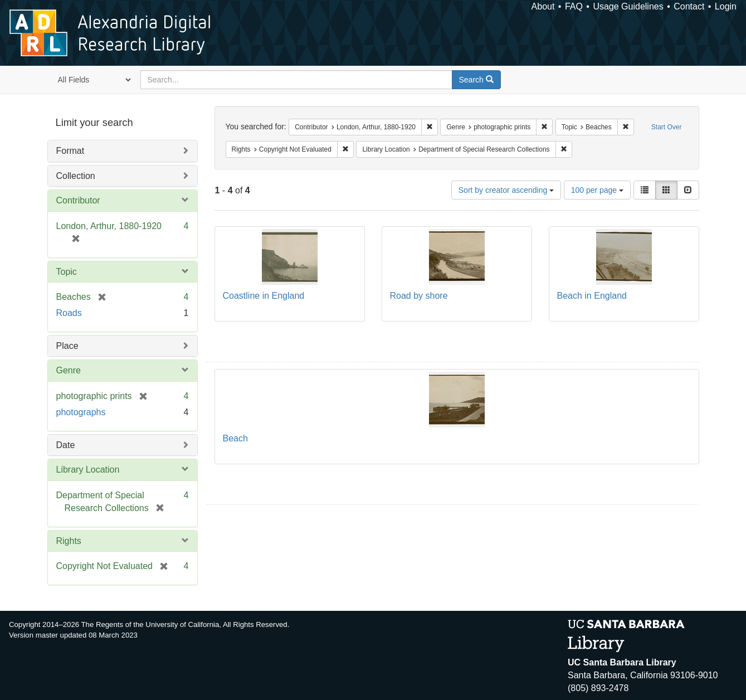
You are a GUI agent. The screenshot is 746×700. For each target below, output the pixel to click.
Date (66, 445)
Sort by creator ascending (506, 190)
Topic (67, 272)
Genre (69, 370)
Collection (76, 176)
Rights (69, 541)
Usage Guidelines (628, 6)
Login (726, 6)
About (543, 6)
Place (67, 346)
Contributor (78, 200)
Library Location (88, 470)
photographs (81, 412)
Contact (689, 6)
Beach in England (592, 296)
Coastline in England (264, 296)
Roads (69, 313)
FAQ (574, 6)
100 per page (597, 190)
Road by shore (419, 296)
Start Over (667, 127)
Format (70, 151)
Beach (235, 438)
